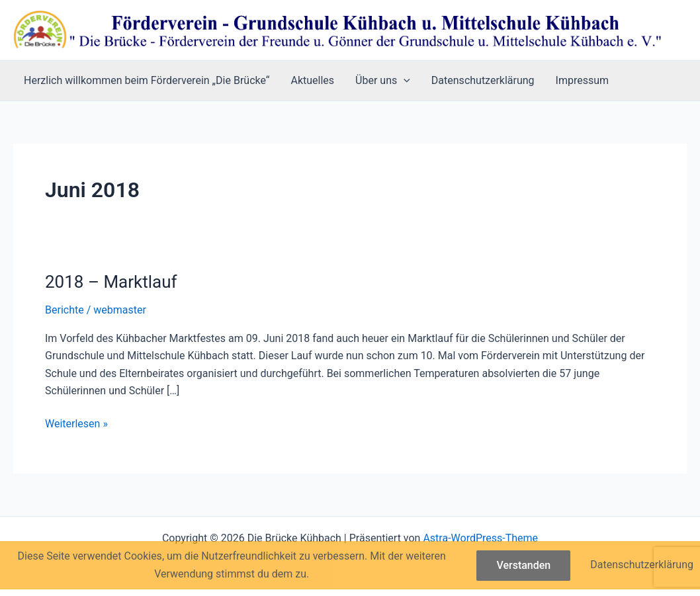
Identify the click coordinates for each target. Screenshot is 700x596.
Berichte (65, 310)
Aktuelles (313, 80)
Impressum (583, 80)
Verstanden (523, 565)
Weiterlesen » (76, 424)
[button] (404, 81)
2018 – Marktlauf (111, 282)
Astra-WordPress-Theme (480, 538)
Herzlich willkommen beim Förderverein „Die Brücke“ (147, 80)
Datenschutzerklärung (483, 80)
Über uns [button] (383, 81)
